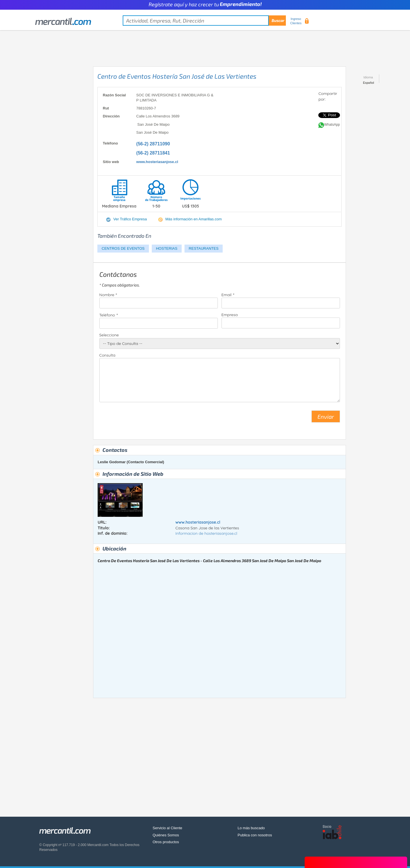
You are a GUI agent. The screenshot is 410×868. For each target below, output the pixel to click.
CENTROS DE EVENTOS (123, 248)
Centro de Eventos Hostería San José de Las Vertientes (177, 76)
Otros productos (166, 842)
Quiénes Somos (166, 835)
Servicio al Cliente (167, 828)
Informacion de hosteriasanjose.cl (206, 533)
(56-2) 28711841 (153, 153)
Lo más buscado (251, 828)
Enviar (326, 416)
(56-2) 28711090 (153, 144)
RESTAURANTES (204, 248)
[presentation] (143, 419)
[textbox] (204, 21)
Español (369, 83)
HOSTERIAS (167, 248)
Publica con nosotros (255, 835)
